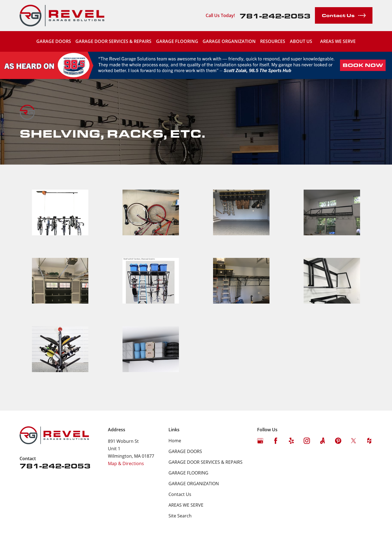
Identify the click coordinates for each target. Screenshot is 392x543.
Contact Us (180, 494)
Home (175, 441)
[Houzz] (369, 441)
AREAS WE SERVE (338, 41)
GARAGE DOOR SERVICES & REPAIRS (205, 462)
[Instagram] (307, 441)
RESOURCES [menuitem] (273, 41)
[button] (60, 219)
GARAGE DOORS (185, 451)
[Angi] (322, 441)
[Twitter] (354, 441)
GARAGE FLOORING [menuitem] (177, 41)
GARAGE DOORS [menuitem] (54, 41)
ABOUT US (301, 41)
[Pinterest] (338, 441)
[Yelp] (291, 441)
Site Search (180, 516)
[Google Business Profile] (260, 441)
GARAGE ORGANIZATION (194, 484)
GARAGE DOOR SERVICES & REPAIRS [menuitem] (113, 41)
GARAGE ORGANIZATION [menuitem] (229, 41)
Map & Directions (126, 463)
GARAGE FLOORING (188, 473)
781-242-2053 (275, 16)
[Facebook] (276, 441)
